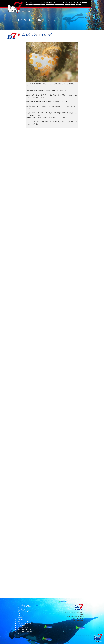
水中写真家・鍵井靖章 (24, 629)
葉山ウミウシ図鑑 (23, 628)
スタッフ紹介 (22, 616)
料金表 (20, 614)
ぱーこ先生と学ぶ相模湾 (25, 631)
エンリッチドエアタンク (25, 622)
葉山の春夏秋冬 (22, 626)
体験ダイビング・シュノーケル (27, 610)
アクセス (20, 620)
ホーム (20, 633)
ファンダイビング (23, 612)
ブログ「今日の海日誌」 (25, 606)
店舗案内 (20, 618)
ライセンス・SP (22, 608)
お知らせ (20, 604)
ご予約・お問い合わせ (24, 624)
